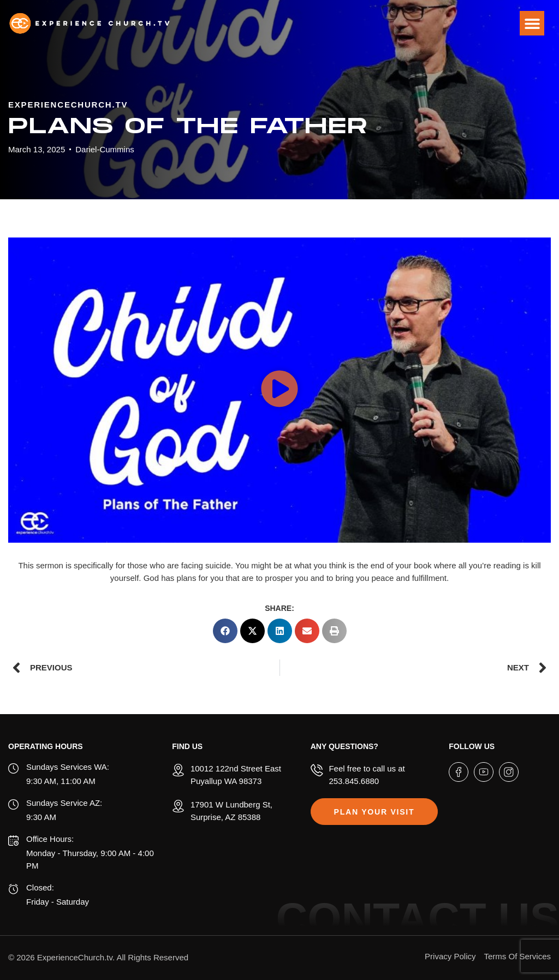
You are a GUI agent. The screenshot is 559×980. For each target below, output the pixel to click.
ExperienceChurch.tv (75, 957)
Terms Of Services (517, 956)
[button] (532, 23)
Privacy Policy (450, 956)
